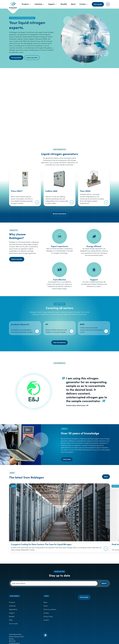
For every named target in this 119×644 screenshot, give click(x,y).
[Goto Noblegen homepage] (13, 4)
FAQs (11, 620)
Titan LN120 (85, 191)
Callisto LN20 (51, 191)
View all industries (59, 342)
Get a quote (84, 597)
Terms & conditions (50, 609)
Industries (12, 606)
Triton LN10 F (17, 191)
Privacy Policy (48, 616)
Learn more (67, 459)
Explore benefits (32, 58)
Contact (46, 620)
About (46, 606)
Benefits (12, 616)
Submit (104, 583)
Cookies (46, 613)
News (106, 477)
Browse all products (60, 214)
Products (12, 602)
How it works (13, 624)
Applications (13, 609)
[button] (59, 103)
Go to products (16, 58)
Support (12, 613)
